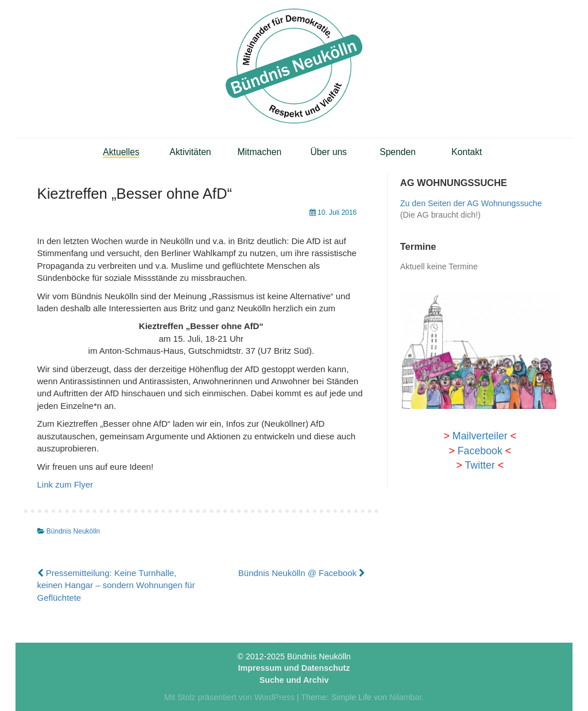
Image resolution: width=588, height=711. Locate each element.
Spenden (398, 152)
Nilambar (405, 697)
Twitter (479, 465)
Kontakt (467, 152)
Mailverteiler (480, 436)
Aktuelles (121, 152)
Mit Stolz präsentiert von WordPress (229, 697)
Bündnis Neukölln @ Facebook (302, 573)
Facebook (480, 451)
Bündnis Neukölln (73, 531)
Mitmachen (260, 152)
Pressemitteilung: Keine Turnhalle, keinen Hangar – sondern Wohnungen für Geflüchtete (116, 585)
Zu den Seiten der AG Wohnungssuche (471, 203)
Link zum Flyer (65, 484)
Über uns (328, 152)
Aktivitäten (190, 152)
